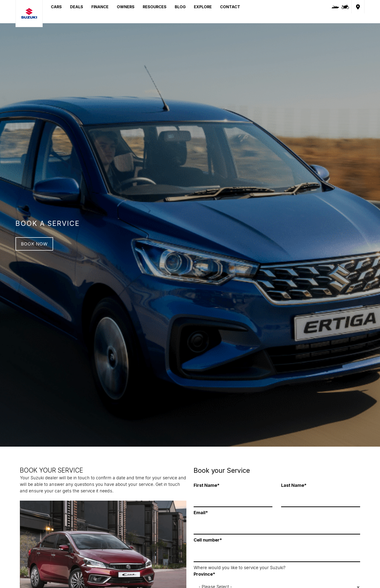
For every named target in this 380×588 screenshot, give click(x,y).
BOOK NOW (34, 244)
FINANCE (100, 7)
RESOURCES (155, 7)
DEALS (77, 7)
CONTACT (230, 7)
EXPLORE (203, 7)
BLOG (180, 7)
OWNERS (126, 7)
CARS (56, 7)
